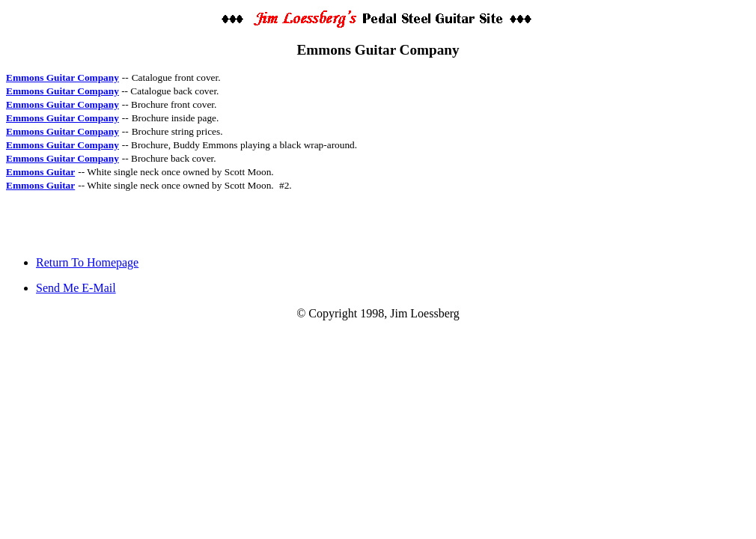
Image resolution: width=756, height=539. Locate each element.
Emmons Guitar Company (63, 77)
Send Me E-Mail (76, 288)
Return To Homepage (87, 262)
